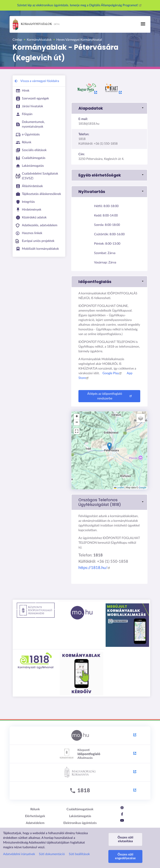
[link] (109, 502)
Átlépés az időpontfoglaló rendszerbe (110, 396)
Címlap (17, 40)
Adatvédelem (35, 823)
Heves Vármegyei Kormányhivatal (79, 40)
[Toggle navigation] (143, 24)
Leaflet (119, 488)
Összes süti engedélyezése (125, 856)
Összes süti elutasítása (125, 839)
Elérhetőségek (35, 816)
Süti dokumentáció (52, 854)
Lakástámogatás (80, 816)
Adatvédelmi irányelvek (19, 854)
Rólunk (35, 809)
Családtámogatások (80, 809)
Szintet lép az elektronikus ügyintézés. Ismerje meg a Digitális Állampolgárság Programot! (80, 5)
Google (142, 488)
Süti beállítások (79, 854)
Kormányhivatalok (32, 24)
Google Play (113, 373)
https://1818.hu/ (95, 568)
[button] (109, 108)
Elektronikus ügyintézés (80, 823)
